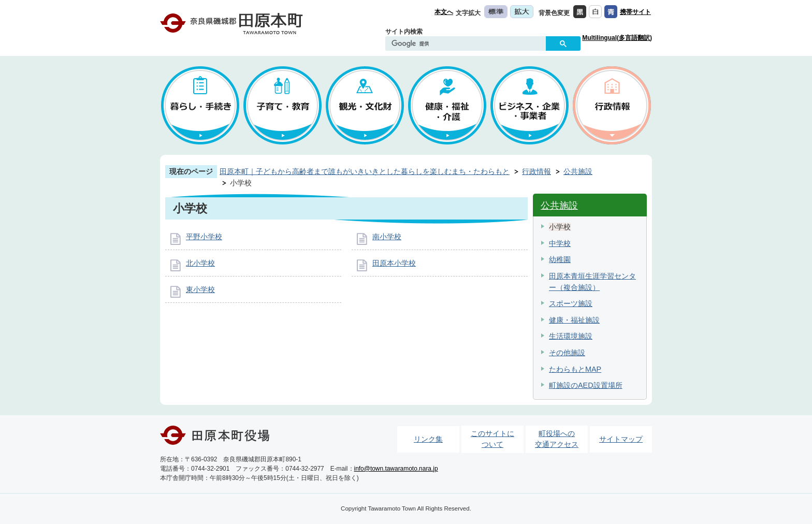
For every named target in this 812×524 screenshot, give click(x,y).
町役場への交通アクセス (557, 439)
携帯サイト (635, 12)
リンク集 (428, 439)
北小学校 (200, 263)
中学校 (560, 243)
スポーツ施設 (571, 303)
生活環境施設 (571, 336)
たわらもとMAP (575, 369)
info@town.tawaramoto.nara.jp (396, 469)
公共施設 (578, 171)
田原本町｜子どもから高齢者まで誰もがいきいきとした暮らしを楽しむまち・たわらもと (365, 171)
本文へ (444, 12)
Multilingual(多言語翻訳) (617, 38)
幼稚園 (560, 259)
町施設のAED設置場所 (586, 385)
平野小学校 (204, 237)
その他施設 (567, 353)
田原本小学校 (394, 263)
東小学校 (200, 289)
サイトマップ (621, 439)
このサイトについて (492, 439)
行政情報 (536, 171)
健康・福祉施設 (574, 320)
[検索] (468, 44)
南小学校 (387, 237)
